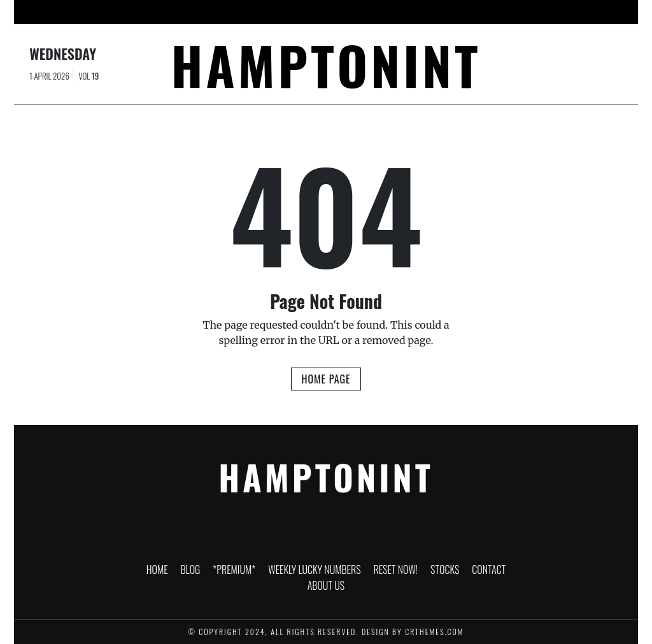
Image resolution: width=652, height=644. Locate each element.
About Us (551, 12)
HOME (119, 12)
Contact (496, 12)
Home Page (326, 379)
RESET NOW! (388, 12)
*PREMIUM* (210, 12)
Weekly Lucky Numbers (299, 12)
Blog (159, 12)
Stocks (445, 12)
